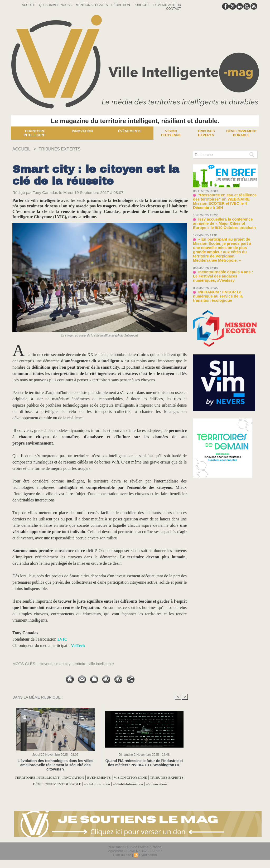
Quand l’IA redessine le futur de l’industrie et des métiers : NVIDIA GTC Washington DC (144, 763)
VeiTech (78, 645)
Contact (174, 9)
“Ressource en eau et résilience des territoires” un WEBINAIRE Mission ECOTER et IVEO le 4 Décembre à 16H (225, 199)
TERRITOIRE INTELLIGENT (48, 777)
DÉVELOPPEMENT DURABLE (84, 784)
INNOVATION (90, 777)
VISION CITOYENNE (157, 777)
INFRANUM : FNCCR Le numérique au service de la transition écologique (224, 282)
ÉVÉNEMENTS (120, 777)
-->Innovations (100, 790)
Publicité (142, 5)
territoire (81, 664)
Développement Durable (242, 133)
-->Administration (131, 784)
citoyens (46, 664)
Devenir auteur (167, 5)
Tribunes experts (206, 133)
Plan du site (122, 861)
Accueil (29, 5)
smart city (64, 664)
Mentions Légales (92, 5)
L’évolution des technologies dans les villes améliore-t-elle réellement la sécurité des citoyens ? (56, 765)
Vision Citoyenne (171, 133)
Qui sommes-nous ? (56, 5)
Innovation (82, 131)
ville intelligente (104, 664)
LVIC (62, 639)
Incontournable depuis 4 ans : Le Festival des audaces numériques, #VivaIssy (222, 264)
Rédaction (121, 5)
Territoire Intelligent (35, 133)
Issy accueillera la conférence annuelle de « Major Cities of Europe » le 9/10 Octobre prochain (224, 218)
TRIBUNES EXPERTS (65, 149)
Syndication (148, 861)
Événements (130, 131)
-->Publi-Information (167, 784)
